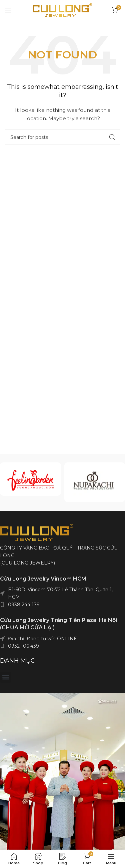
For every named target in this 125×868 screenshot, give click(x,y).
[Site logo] (62, 10)
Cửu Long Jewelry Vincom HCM (43, 579)
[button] (5, 677)
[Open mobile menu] (8, 10)
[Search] (62, 137)
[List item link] (62, 605)
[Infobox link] (30, 479)
